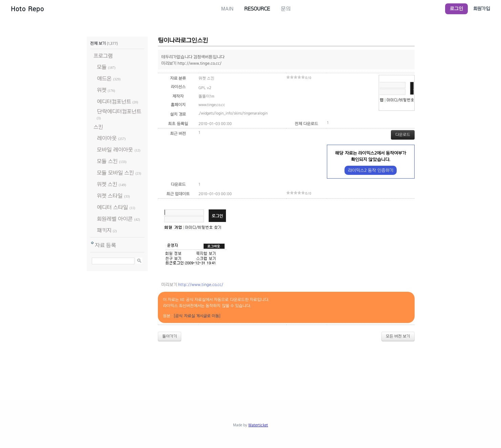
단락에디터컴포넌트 (119, 111)
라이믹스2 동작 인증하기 (370, 170)
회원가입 (482, 9)
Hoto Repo (27, 9)
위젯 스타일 (110, 196)
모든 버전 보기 (398, 336)
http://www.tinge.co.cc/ (201, 285)
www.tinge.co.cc (212, 105)
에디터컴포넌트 (114, 101)
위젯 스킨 (107, 184)
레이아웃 (107, 138)
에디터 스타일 (112, 207)
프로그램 (103, 56)
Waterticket (258, 425)
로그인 (456, 9)
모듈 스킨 (107, 161)
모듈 (102, 67)
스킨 (98, 127)
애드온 (104, 78)
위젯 (102, 90)
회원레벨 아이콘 (115, 219)
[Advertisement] (251, 365)
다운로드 (403, 135)
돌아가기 (170, 336)
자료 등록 (106, 245)
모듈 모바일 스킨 (116, 173)
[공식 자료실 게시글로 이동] (197, 316)
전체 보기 (98, 43)
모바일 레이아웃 (115, 150)
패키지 (104, 230)
